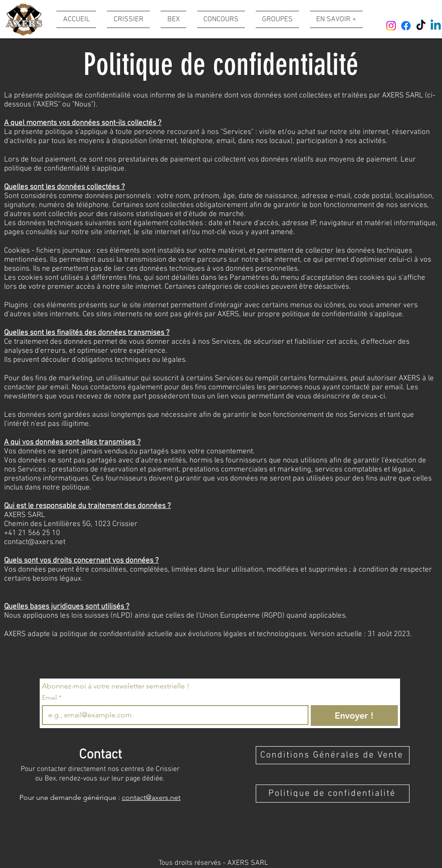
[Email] (173, 715)
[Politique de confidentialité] (333, 794)
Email (52, 698)
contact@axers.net (35, 542)
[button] (334, 19)
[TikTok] (421, 26)
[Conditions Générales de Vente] (333, 755)
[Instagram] (391, 26)
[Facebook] (406, 26)
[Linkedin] (436, 26)
